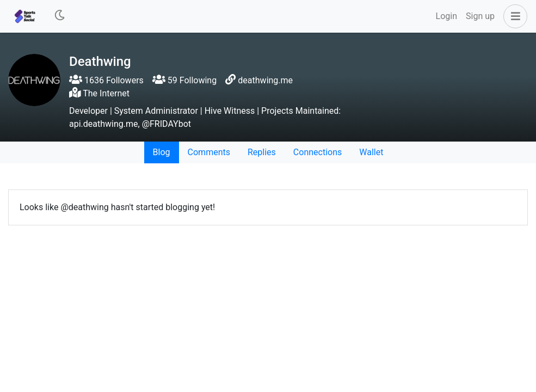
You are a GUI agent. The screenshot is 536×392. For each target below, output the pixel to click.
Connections (318, 152)
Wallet (371, 152)
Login (446, 16)
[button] (513, 16)
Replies (262, 152)
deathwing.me (265, 80)
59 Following (184, 80)
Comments (209, 152)
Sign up (480, 16)
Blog (162, 152)
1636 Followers (106, 80)
